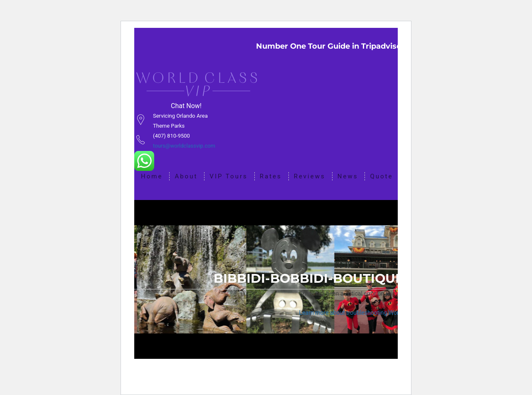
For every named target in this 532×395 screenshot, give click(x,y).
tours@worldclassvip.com (184, 146)
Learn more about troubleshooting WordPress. (359, 313)
